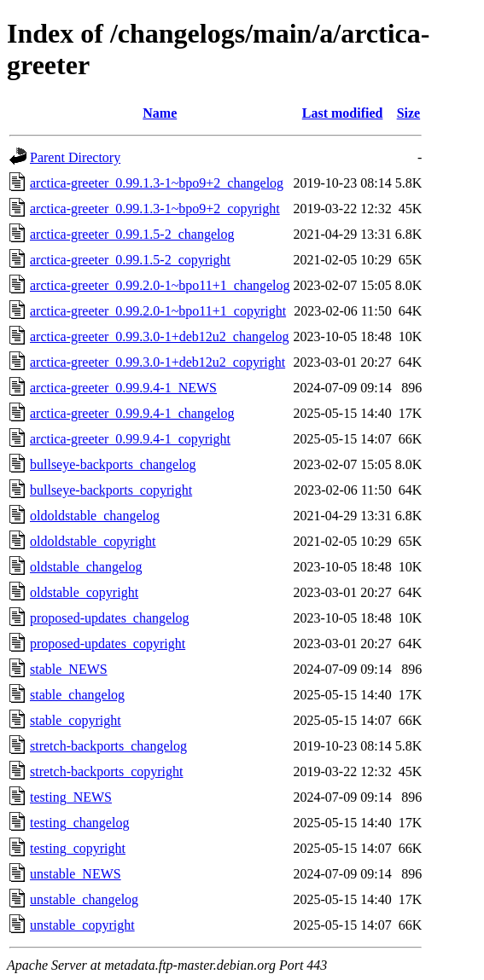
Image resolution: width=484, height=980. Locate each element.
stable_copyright (76, 720)
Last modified (343, 113)
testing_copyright (78, 848)
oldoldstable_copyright (93, 541)
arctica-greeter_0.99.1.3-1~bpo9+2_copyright (155, 209)
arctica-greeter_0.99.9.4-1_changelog (132, 413)
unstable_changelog (84, 899)
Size (409, 113)
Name (160, 113)
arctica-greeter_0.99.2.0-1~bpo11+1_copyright (158, 311)
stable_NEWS (69, 669)
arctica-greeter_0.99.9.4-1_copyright (130, 439)
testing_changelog (79, 823)
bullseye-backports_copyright (111, 490)
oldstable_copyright (84, 592)
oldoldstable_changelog (95, 516)
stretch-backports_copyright (107, 771)
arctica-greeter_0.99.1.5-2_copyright (130, 260)
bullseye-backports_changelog (113, 464)
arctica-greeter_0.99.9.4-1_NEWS (123, 388)
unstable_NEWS (76, 874)
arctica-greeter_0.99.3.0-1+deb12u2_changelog (160, 336)
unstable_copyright (82, 925)
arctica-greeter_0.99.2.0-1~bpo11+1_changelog (160, 285)
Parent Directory (75, 157)
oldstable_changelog (86, 567)
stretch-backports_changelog (108, 746)
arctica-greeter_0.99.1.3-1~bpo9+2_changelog (157, 183)
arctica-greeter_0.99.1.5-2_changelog (132, 234)
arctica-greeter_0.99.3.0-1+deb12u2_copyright (157, 362)
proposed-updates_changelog (110, 618)
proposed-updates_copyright (108, 644)
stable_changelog (77, 695)
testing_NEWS (71, 797)
